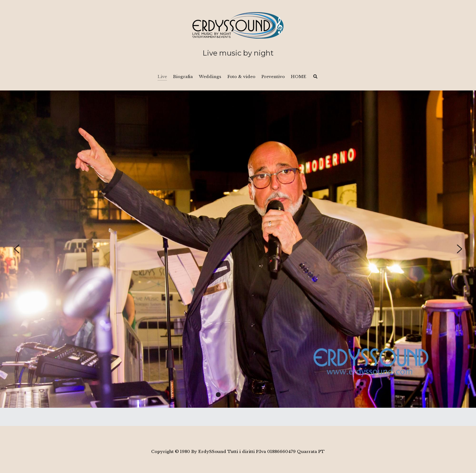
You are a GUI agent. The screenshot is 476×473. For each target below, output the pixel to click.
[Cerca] (315, 77)
